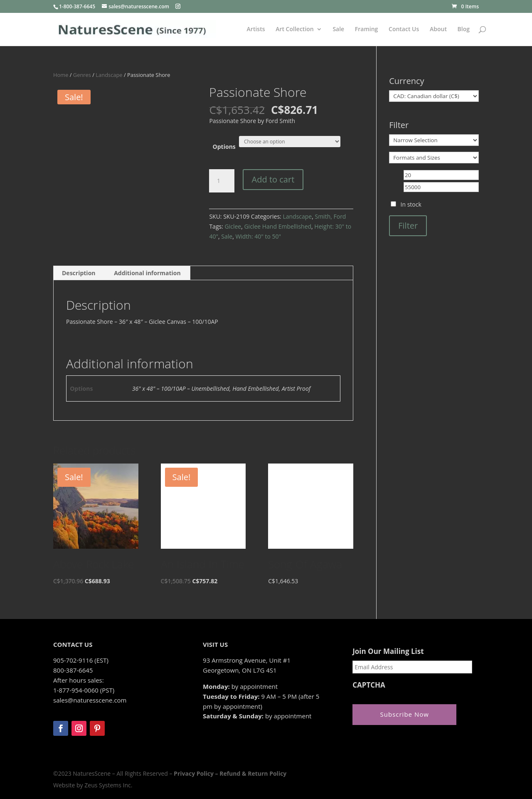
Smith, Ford (330, 216)
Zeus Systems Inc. (108, 785)
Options (224, 147)
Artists (256, 30)
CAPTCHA (369, 685)
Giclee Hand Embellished (278, 226)
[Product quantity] (222, 181)
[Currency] (434, 96)
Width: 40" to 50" (258, 236)
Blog (464, 30)
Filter (408, 226)
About (438, 30)
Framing (367, 30)
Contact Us (404, 30)
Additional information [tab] (147, 273)
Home (61, 75)
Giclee (233, 226)
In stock (411, 204)
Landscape (109, 75)
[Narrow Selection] (434, 140)
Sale (338, 30)
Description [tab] (79, 273)
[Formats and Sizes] (434, 158)
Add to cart (273, 179)
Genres (82, 75)
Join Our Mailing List (388, 651)
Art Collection (295, 30)
